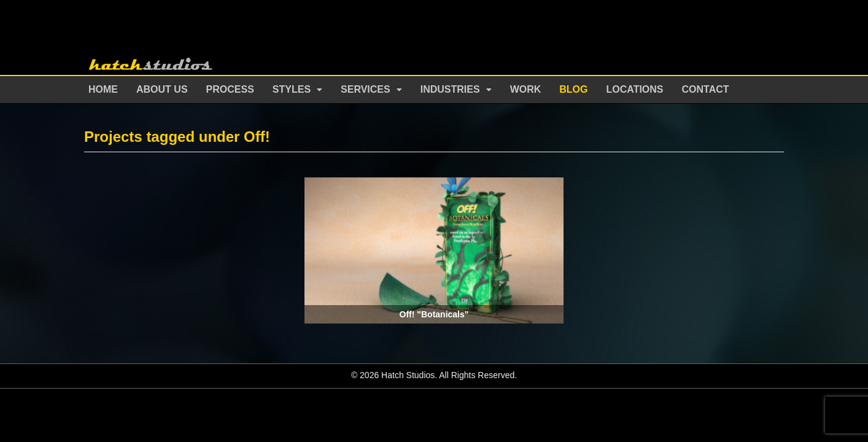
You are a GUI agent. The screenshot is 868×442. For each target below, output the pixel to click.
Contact (706, 89)
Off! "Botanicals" (434, 314)
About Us (162, 89)
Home (103, 89)
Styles (292, 89)
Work (526, 89)
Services (366, 89)
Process (230, 89)
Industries (450, 89)
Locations (635, 89)
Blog (573, 89)
